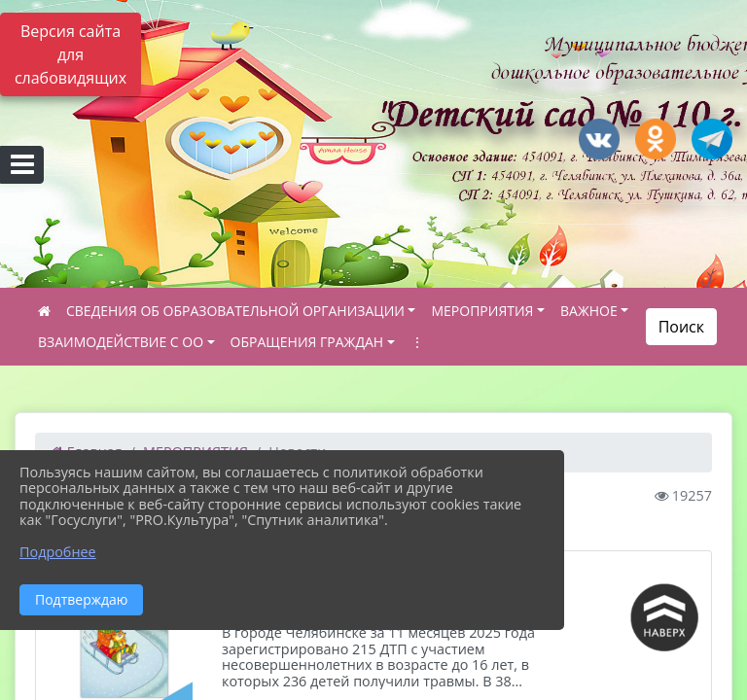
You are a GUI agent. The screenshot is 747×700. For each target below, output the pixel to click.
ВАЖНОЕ (589, 311)
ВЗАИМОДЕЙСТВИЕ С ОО (121, 342)
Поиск (681, 327)
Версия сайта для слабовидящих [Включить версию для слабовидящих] (71, 54)
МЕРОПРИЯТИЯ (482, 311)
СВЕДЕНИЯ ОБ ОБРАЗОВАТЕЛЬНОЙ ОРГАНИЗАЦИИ (235, 311)
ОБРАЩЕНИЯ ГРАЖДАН (307, 342)
